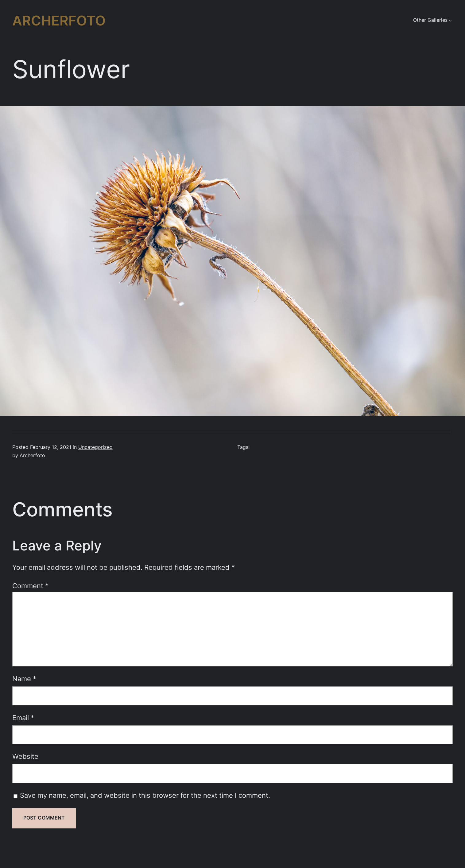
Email (23, 718)
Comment (30, 586)
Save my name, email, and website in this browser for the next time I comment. (145, 795)
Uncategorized (95, 447)
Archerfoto (59, 21)
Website (25, 756)
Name (24, 679)
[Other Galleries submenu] (450, 21)
